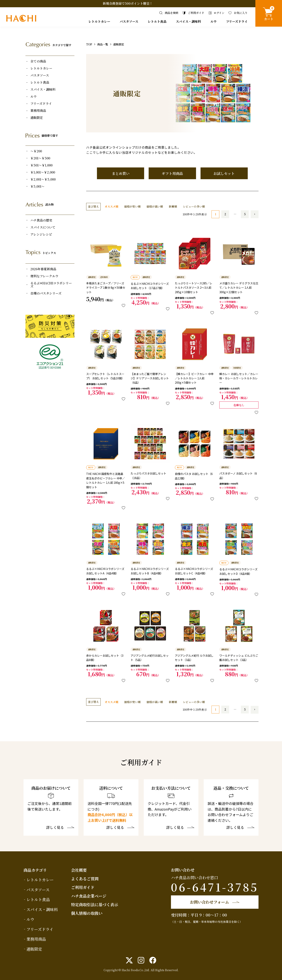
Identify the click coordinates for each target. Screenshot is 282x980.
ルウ (213, 21)
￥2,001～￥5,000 (43, 179)
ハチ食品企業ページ (89, 896)
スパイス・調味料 (188, 21)
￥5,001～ (37, 186)
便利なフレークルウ (44, 276)
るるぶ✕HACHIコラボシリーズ (51, 285)
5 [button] (245, 214)
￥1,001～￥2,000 (43, 172)
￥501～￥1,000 (41, 165)
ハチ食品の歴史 (41, 220)
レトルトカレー (99, 21)
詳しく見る (55, 828)
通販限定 (37, 118)
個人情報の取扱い (87, 913)
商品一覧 (103, 44)
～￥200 (36, 151)
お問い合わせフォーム (209, 902)
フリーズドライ (237, 21)
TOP (89, 44)
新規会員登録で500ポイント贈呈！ (128, 3)
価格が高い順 (155, 206)
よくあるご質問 (85, 879)
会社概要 (79, 870)
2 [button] (225, 214)
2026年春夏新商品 (43, 269)
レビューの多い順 (194, 206)
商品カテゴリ (35, 870)
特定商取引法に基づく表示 (95, 905)
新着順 (173, 206)
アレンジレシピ (41, 234)
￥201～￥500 (40, 158)
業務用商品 (38, 111)
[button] (255, 214)
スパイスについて (43, 227)
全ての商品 (38, 61)
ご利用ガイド (83, 887)
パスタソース (129, 21)
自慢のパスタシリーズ (46, 293)
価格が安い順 (132, 206)
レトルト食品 (157, 21)
